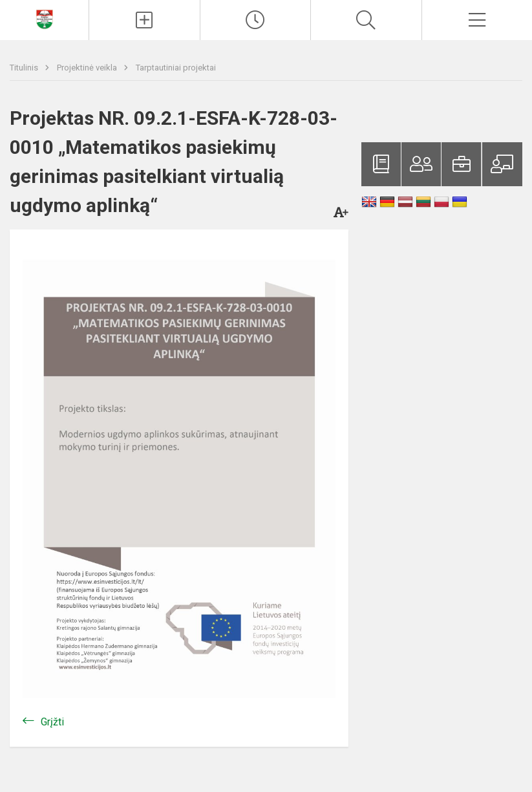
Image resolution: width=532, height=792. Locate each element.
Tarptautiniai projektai (176, 68)
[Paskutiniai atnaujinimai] (255, 20)
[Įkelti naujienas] (144, 20)
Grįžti (52, 722)
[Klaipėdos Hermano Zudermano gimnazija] (45, 18)
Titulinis (25, 68)
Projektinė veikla (88, 68)
